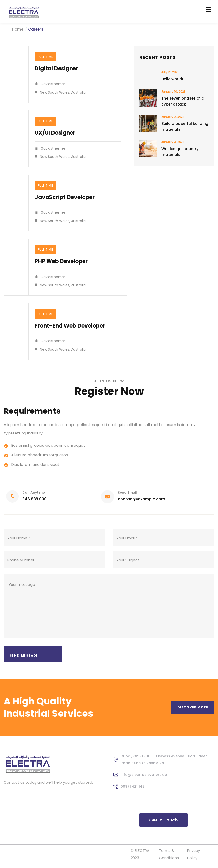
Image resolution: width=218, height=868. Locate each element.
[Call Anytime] (12, 496)
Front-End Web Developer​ (70, 326)
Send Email (127, 493)
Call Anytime (34, 493)
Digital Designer (56, 68)
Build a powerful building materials (185, 126)
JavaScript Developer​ (65, 197)
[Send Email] (108, 497)
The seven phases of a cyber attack (183, 101)
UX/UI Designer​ (55, 133)
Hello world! (172, 79)
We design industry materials (180, 152)
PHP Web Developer (61, 261)
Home (18, 29)
